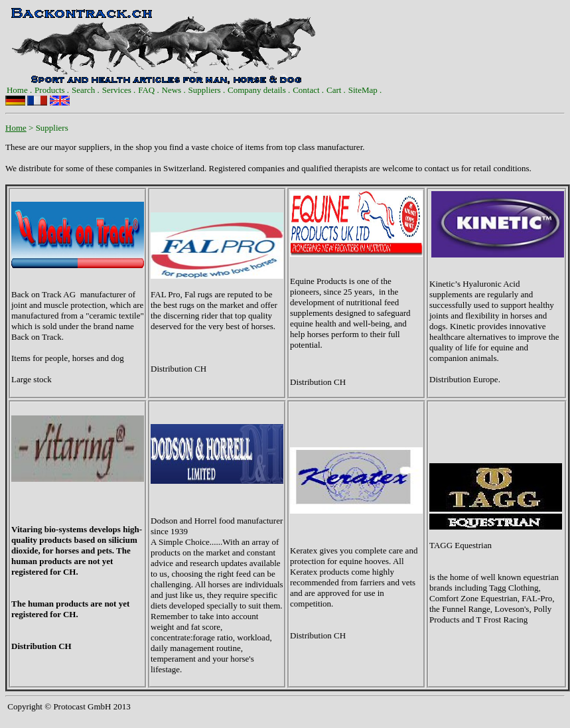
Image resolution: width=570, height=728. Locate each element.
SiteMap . (365, 90)
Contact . (308, 90)
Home (16, 128)
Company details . (259, 90)
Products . (52, 90)
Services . (119, 90)
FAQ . (149, 90)
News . (174, 90)
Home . (19, 90)
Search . (86, 90)
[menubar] (194, 90)
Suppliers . (207, 90)
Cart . (336, 90)
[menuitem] (19, 90)
